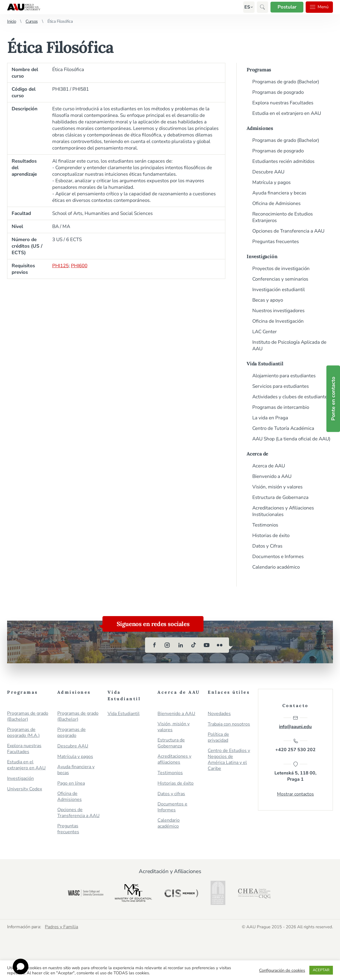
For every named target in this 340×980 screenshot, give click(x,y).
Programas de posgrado (278, 92)
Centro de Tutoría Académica (283, 428)
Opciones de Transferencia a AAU (288, 231)
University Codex (25, 789)
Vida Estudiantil (265, 364)
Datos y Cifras (267, 546)
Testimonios (265, 525)
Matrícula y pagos (271, 182)
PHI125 (60, 266)
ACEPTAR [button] (321, 970)
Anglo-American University (24, 7)
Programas (259, 70)
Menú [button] (319, 7)
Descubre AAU (268, 172)
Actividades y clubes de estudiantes (291, 397)
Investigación (262, 256)
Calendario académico (276, 567)
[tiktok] (194, 645)
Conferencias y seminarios (280, 279)
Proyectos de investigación (281, 269)
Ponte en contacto (333, 399)
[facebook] (154, 645)
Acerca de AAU (269, 466)
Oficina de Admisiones (276, 203)
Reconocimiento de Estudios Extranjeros (283, 217)
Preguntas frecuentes (276, 242)
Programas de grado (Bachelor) (286, 82)
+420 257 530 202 (295, 746)
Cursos (32, 21)
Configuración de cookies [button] (282, 970)
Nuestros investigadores (278, 311)
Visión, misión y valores (277, 487)
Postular (286, 7)
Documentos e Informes (278, 557)
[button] (246, 7)
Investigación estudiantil (279, 290)
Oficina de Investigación (278, 321)
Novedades (219, 714)
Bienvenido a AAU (272, 476)
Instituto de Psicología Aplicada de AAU (289, 345)
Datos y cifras (171, 794)
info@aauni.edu (295, 722)
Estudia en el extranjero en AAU (287, 113)
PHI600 (79, 266)
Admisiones (260, 128)
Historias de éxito (271, 535)
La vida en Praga (270, 418)
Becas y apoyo (268, 300)
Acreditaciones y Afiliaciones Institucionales (283, 511)
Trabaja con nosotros (229, 724)
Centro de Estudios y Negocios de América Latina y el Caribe (229, 760)
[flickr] (220, 645)
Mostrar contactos (295, 794)
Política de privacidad (218, 737)
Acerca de (257, 454)
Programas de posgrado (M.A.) (23, 733)
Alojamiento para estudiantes (284, 376)
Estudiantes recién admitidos (283, 161)
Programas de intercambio (281, 407)
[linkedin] (181, 645)
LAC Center (265, 332)
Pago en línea (71, 783)
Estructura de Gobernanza (280, 497)
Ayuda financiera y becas (279, 193)
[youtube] (207, 645)
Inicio (11, 21)
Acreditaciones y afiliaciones (174, 759)
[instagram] (167, 645)
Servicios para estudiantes (281, 386)
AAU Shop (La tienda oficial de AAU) (291, 439)
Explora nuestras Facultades (283, 103)
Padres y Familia (62, 927)
